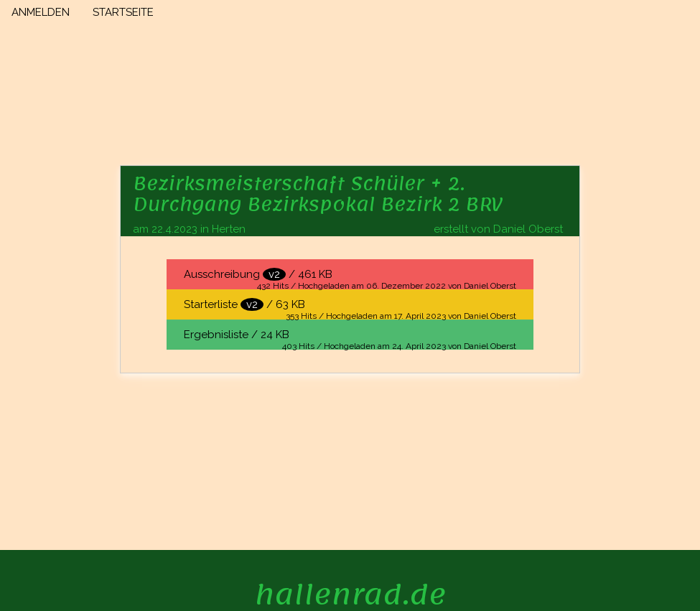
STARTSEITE (123, 12)
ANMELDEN (41, 12)
